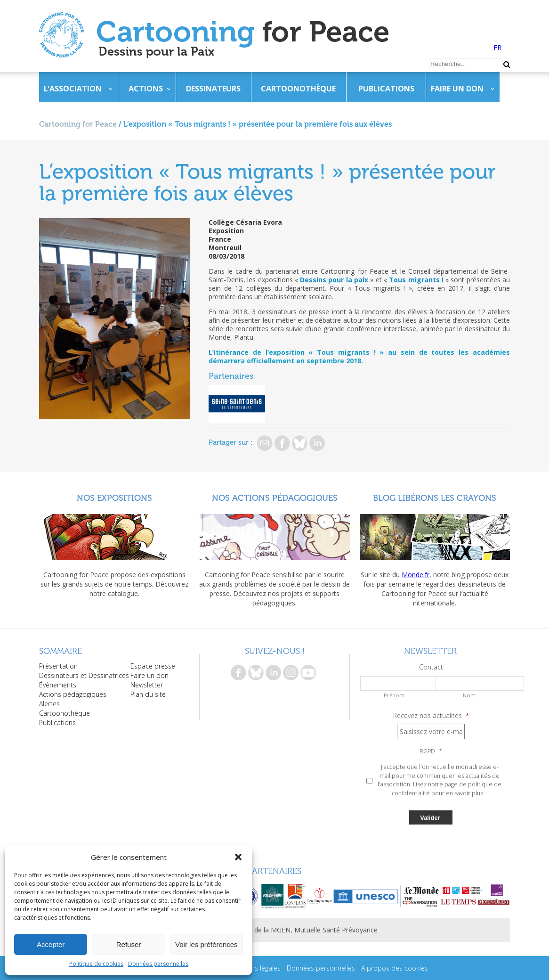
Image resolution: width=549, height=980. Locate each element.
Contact (431, 667)
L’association (73, 89)
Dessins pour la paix (334, 280)
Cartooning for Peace (78, 124)
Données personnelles (158, 964)
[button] (238, 857)
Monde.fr (416, 575)
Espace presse (153, 666)
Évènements (58, 685)
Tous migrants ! (416, 280)
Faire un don (457, 89)
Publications (386, 89)
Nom (469, 695)
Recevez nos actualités (431, 716)
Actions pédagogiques (73, 694)
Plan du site (148, 694)
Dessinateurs (213, 89)
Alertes (49, 704)
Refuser (129, 944)
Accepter (51, 944)
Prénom (394, 695)
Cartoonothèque (298, 89)
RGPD (431, 751)
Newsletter (147, 685)
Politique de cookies (96, 964)
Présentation (58, 666)
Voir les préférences (206, 944)
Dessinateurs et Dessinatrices (84, 675)
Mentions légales (255, 968)
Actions (146, 89)
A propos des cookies (395, 968)
